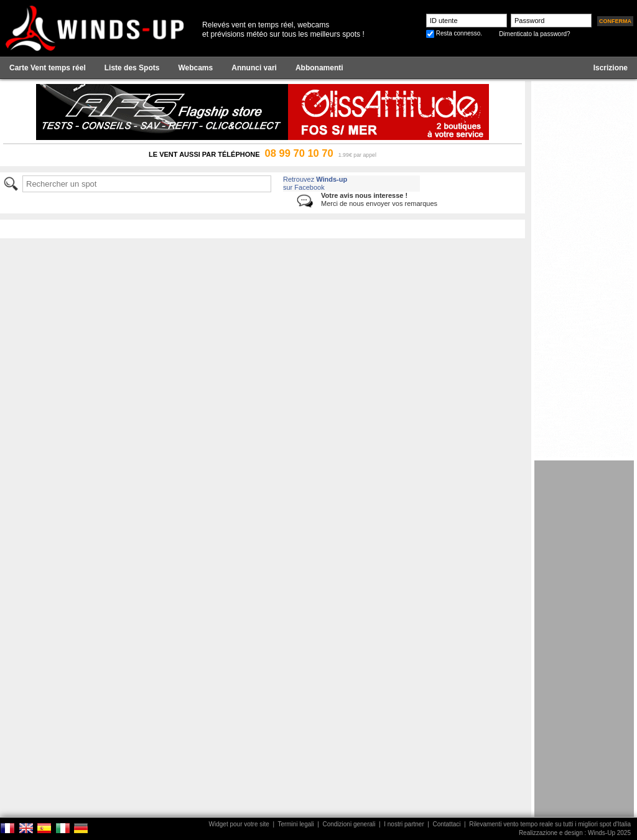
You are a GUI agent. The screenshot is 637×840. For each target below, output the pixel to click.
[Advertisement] (584, 647)
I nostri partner (404, 824)
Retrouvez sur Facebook (315, 183)
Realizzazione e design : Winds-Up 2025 (575, 833)
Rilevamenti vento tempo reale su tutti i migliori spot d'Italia (550, 824)
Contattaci (446, 824)
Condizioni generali (349, 824)
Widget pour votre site (239, 824)
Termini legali (295, 824)
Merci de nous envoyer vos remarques (379, 199)
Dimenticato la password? (535, 34)
